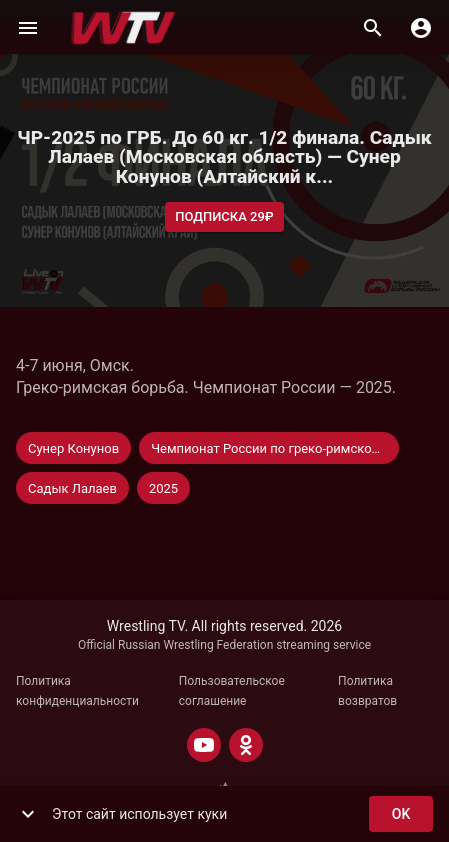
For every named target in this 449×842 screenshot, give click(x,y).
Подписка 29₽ (224, 217)
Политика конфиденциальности (77, 691)
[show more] (28, 814)
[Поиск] (373, 28)
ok (401, 814)
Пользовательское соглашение (232, 691)
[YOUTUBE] (204, 745)
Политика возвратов (367, 691)
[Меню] (28, 28)
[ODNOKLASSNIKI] (246, 745)
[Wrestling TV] (123, 28)
